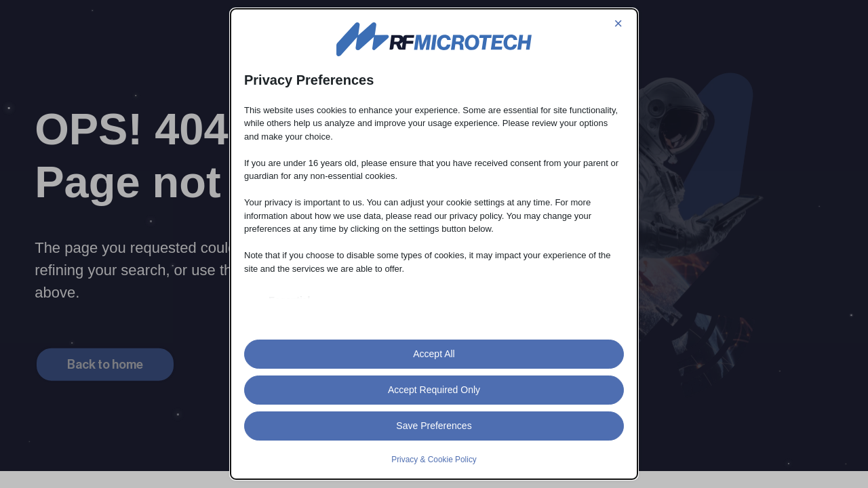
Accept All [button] (434, 354)
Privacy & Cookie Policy (434, 460)
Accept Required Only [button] (434, 390)
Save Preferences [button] (434, 426)
